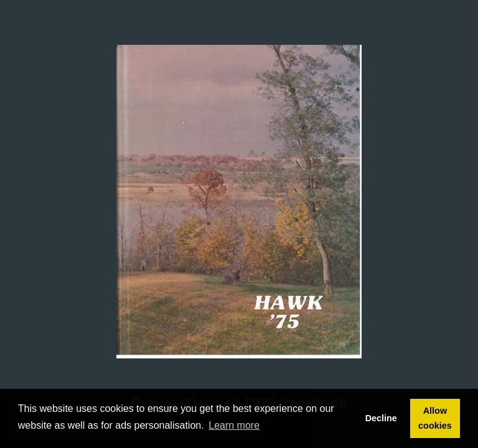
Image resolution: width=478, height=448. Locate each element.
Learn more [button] (234, 425)
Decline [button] (381, 418)
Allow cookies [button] (435, 418)
